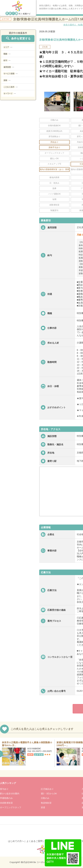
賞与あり (4, 789)
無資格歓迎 (46, 803)
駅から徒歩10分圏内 (10, 794)
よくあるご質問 (34, 841)
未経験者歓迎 (6, 803)
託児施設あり (47, 789)
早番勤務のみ (6, 798)
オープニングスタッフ (11, 807)
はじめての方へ (16, 841)
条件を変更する (18, 38)
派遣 (43, 807)
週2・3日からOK (49, 794)
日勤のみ (45, 798)
